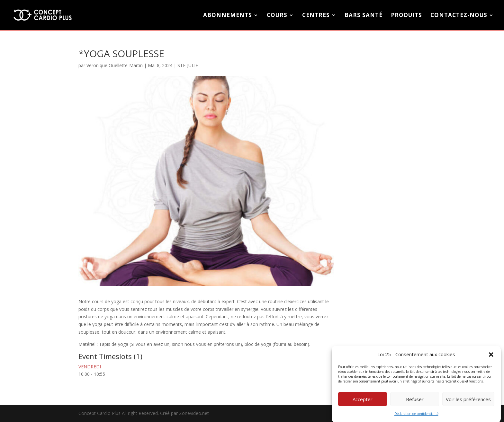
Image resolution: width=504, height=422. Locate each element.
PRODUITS (406, 16)
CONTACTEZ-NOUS (459, 16)
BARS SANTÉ (364, 16)
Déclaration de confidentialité (416, 418)
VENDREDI (90, 367)
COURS (277, 16)
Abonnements (228, 16)
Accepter (363, 403)
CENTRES (316, 16)
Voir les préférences (468, 403)
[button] (491, 358)
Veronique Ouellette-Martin (115, 65)
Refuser (415, 403)
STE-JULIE (188, 65)
